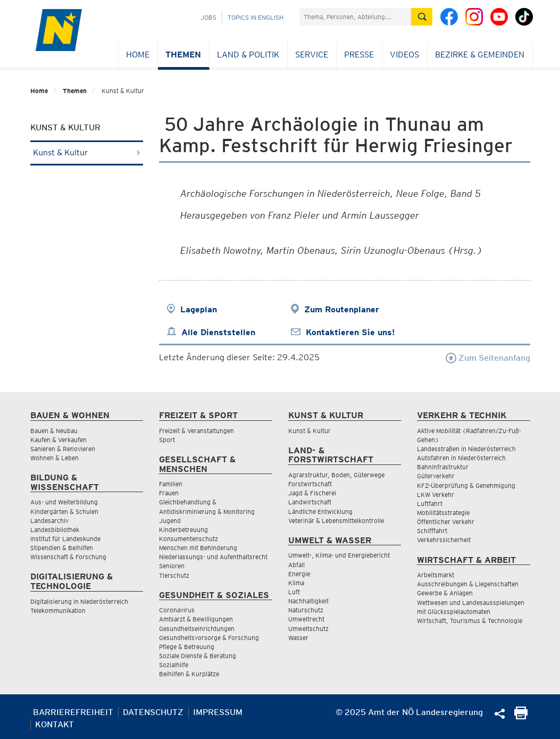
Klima (296, 583)
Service (312, 55)
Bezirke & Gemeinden (480, 55)
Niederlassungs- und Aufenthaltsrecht (213, 557)
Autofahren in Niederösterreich (461, 458)
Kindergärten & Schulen (64, 512)
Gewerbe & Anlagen (445, 593)
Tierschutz (174, 575)
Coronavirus (177, 610)
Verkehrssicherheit (444, 540)
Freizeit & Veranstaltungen (197, 431)
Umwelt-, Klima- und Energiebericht (339, 555)
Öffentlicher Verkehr (446, 522)
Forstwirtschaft (310, 484)
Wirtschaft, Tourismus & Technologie (470, 621)
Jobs (208, 17)
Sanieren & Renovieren (63, 449)
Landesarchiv (49, 521)
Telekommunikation (58, 611)
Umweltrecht (306, 619)
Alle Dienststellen (218, 332)
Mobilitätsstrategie (443, 513)
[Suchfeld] (355, 17)
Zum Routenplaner (342, 309)
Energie (299, 574)
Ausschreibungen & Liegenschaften (468, 584)
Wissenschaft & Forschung (68, 557)
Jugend (170, 521)
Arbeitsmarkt (436, 575)
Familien (171, 484)
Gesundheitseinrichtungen (197, 629)
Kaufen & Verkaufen (58, 440)
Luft (294, 592)
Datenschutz (153, 712)
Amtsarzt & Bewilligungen (196, 619)
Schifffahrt (432, 531)
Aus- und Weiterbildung (64, 502)
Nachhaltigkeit (308, 601)
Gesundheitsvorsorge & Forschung (209, 638)
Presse (359, 55)
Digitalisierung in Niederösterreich (79, 601)
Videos (404, 55)
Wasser (298, 638)
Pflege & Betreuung (187, 647)
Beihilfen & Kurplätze (189, 674)
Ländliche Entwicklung (320, 512)
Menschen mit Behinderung (198, 548)
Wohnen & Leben (55, 458)
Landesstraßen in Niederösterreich (466, 449)
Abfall (296, 565)
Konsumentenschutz (189, 539)
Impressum (218, 712)
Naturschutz (306, 610)
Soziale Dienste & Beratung (198, 656)
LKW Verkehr (436, 495)
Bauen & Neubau (54, 431)
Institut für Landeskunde (65, 539)
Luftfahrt (430, 504)
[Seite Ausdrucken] (521, 716)
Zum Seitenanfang (488, 358)
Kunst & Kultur (87, 152)
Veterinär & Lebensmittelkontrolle (336, 521)
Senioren (172, 566)
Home (138, 55)
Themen (183, 55)
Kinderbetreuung (183, 530)
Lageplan (199, 309)
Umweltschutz (308, 629)
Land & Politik (248, 55)
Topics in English (256, 17)
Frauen (169, 493)
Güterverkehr (436, 476)
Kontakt (55, 724)
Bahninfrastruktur (443, 467)
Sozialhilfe (174, 665)
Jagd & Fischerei (312, 493)
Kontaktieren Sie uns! (350, 332)
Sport (167, 440)
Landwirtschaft (310, 502)
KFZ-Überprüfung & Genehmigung (466, 485)
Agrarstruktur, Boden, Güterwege (336, 475)
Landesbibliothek (55, 530)
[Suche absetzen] (422, 17)
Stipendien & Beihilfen (62, 548)
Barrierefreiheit (73, 712)
